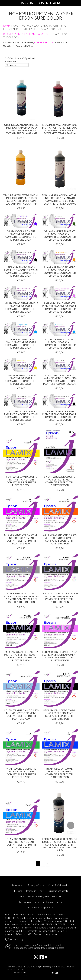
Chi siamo (17, 891)
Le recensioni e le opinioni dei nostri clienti (40, 902)
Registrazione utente (58, 891)
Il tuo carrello (18, 885)
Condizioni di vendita (59, 885)
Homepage (31, 891)
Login (42, 891)
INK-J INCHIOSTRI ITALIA (41, 3)
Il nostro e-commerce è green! (35, 896)
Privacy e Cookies (37, 885)
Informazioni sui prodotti (41, 907)
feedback (57, 896)
